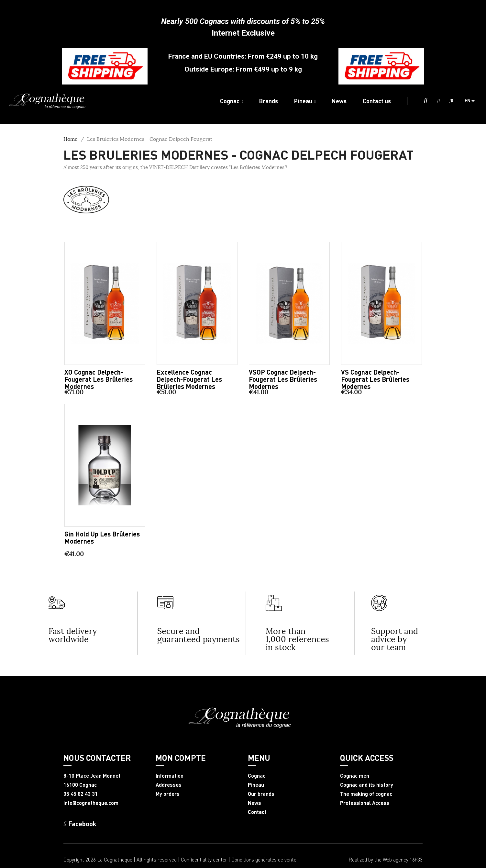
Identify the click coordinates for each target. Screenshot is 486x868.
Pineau (256, 785)
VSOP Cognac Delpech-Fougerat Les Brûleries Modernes (283, 379)
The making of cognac (366, 794)
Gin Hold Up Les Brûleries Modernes (102, 537)
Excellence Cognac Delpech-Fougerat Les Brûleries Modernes (189, 379)
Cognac (257, 776)
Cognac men (355, 776)
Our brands (261, 794)
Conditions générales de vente (264, 859)
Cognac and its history (367, 785)
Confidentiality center (204, 859)
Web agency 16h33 (403, 859)
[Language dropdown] (472, 101)
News (254, 803)
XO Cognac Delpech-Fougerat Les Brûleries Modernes (99, 379)
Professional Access (365, 803)
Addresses (169, 785)
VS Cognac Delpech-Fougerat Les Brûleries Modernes (375, 379)
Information (170, 776)
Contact (257, 812)
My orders (168, 794)
